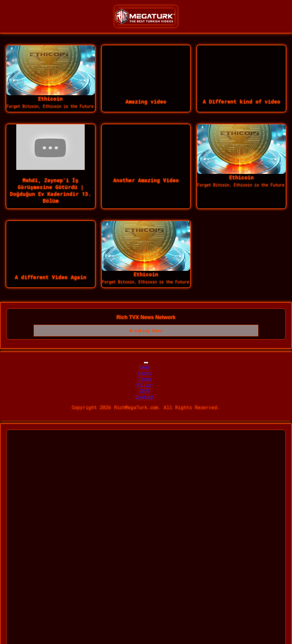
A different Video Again (51, 277)
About (145, 373)
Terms (145, 379)
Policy (145, 385)
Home (145, 367)
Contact (145, 397)
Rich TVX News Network (146, 317)
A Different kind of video (242, 101)
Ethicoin (50, 99)
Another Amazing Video (146, 180)
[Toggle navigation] (146, 363)
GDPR (145, 391)
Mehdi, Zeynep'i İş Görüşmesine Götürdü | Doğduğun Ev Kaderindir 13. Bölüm (51, 190)
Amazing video (146, 101)
